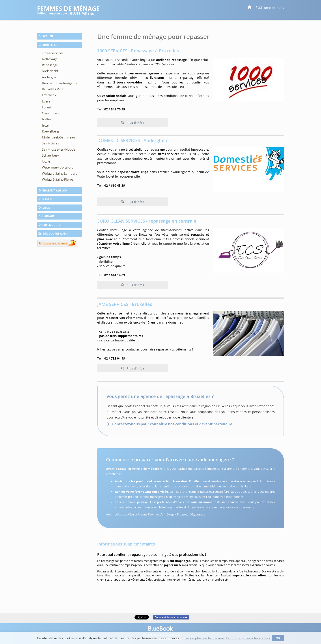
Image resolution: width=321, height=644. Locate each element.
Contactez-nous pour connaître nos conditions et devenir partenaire (172, 424)
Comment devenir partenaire (171, 617)
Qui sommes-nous (270, 8)
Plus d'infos (135, 123)
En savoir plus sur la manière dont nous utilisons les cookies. (226, 638)
